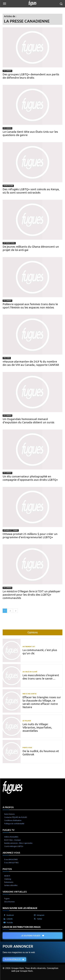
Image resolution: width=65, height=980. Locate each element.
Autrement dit (29, 647)
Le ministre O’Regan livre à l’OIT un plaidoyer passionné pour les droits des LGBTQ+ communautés (32, 595)
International (9, 243)
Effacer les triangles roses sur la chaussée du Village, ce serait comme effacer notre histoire (42, 702)
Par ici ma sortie (29, 694)
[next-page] (16, 611)
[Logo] (33, 3)
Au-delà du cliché (30, 672)
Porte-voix (27, 748)
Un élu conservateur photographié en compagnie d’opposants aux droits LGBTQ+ (30, 478)
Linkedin (10, 919)
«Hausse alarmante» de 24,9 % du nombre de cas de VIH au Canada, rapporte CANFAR (31, 363)
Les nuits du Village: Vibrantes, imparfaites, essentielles (37, 727)
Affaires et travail (11, 530)
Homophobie (8, 186)
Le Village (27, 721)
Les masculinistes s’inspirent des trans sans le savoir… (41, 677)
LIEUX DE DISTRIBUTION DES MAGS (22, 927)
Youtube (10, 923)
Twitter (39, 919)
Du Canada (7, 71)
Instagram (41, 915)
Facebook (10, 915)
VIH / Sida (7, 358)
